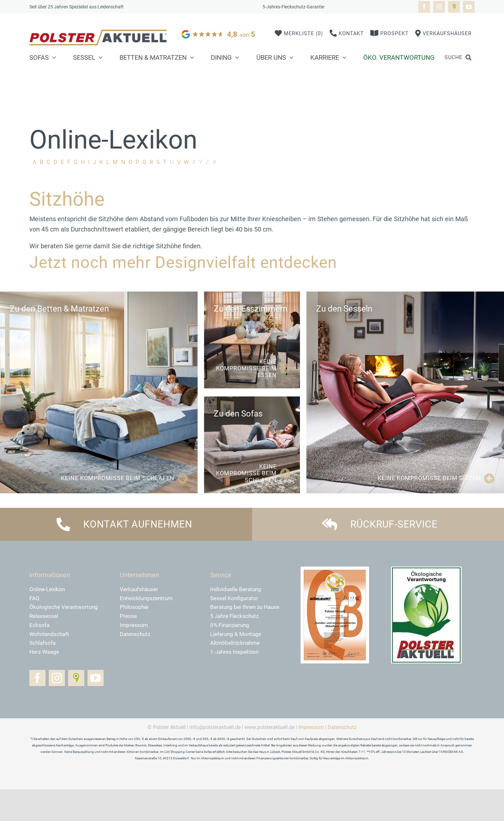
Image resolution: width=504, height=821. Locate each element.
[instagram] (439, 7)
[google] (219, 30)
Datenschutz (342, 727)
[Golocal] (454, 7)
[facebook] (424, 7)
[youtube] (469, 7)
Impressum (311, 727)
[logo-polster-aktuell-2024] (98, 33)
